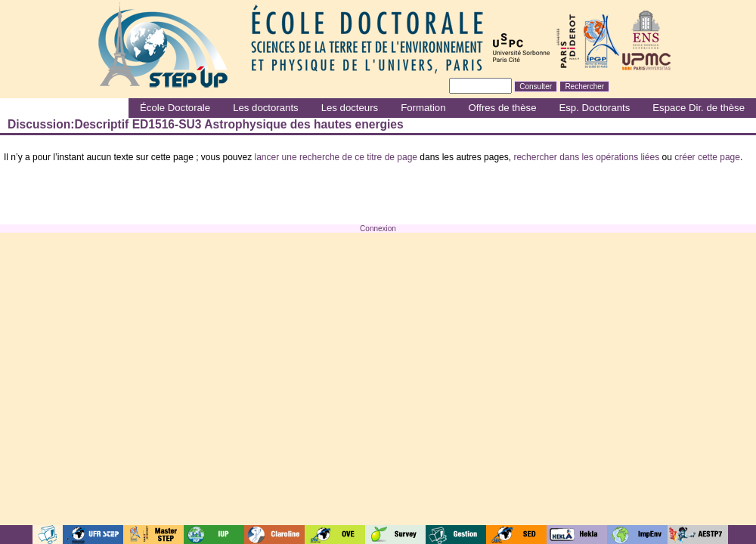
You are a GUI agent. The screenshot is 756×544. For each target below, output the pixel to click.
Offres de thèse (503, 108)
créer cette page (707, 157)
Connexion (378, 229)
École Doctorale (175, 108)
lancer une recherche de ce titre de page (336, 157)
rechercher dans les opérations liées (586, 157)
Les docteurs (350, 108)
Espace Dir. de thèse (699, 108)
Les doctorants (266, 108)
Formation (423, 108)
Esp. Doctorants (594, 108)
